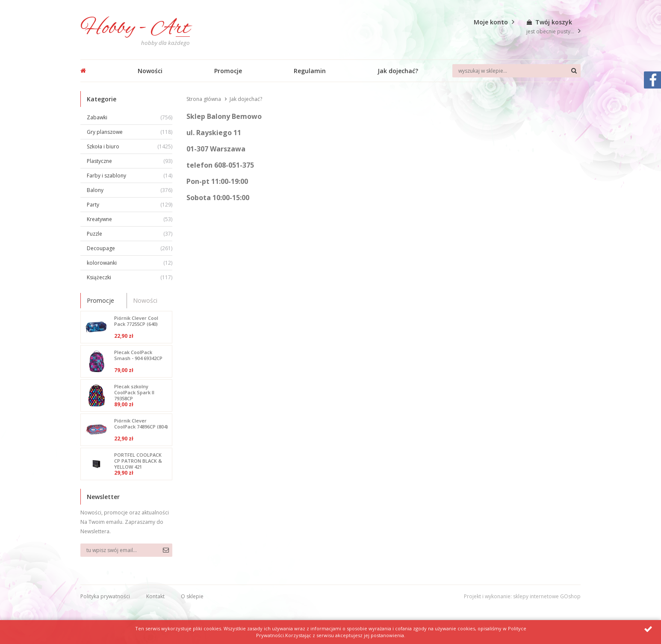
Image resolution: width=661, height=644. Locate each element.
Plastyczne (130, 161)
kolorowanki (130, 263)
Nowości (150, 71)
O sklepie (192, 596)
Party (130, 205)
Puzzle (130, 234)
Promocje (228, 71)
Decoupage (130, 248)
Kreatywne (130, 219)
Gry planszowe (130, 132)
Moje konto (491, 22)
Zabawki (130, 117)
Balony (130, 190)
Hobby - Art (135, 28)
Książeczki (130, 277)
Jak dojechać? (398, 71)
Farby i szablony (130, 176)
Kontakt (155, 596)
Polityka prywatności (105, 596)
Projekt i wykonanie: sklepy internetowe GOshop (522, 596)
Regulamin (310, 71)
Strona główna (204, 99)
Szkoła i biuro (130, 146)
